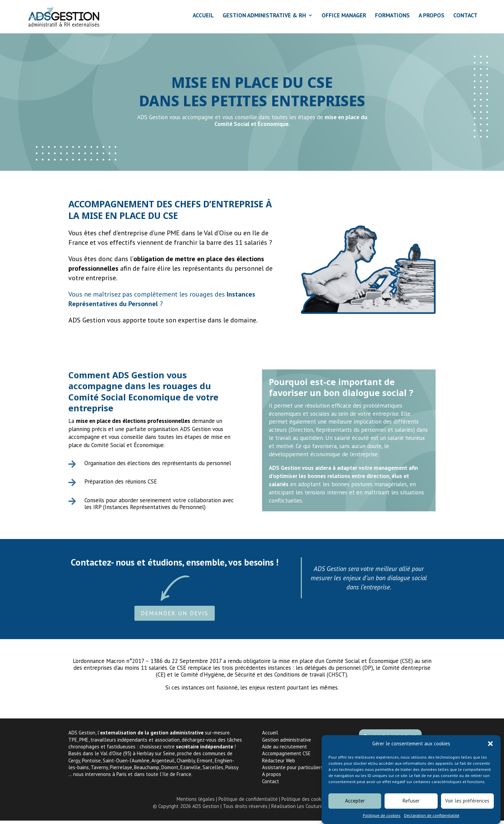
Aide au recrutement (284, 750)
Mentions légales (196, 802)
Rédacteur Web (279, 764)
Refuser (411, 805)
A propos (272, 778)
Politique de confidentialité (248, 802)
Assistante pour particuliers (292, 771)
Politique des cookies (304, 802)
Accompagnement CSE (286, 757)
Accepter (355, 805)
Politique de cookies (382, 819)
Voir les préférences (467, 805)
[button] (490, 748)
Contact (271, 785)
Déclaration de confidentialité (432, 819)
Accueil (270, 736)
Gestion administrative (287, 743)
